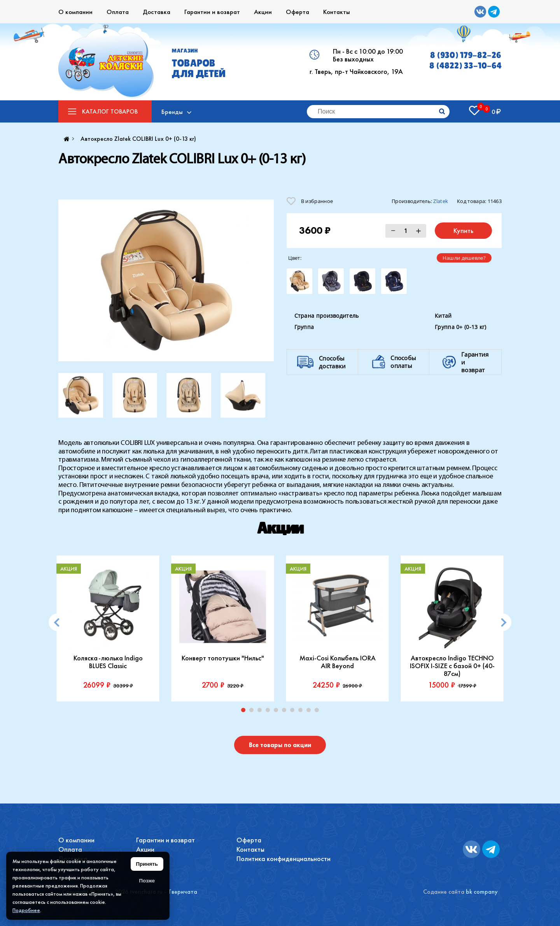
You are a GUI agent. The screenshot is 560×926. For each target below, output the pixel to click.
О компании (75, 12)
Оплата (118, 12)
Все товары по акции (280, 745)
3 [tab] (261, 712)
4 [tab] (269, 712)
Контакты (337, 12)
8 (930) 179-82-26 (466, 55)
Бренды (172, 112)
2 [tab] (253, 712)
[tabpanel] (108, 628)
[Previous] (57, 622)
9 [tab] (310, 712)
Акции (263, 12)
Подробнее (26, 910)
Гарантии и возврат (212, 12)
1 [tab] (245, 712)
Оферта (297, 12)
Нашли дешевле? (464, 258)
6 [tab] (286, 712)
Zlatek (441, 201)
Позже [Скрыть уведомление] (147, 881)
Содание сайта (444, 892)
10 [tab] (318, 712)
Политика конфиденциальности (283, 859)
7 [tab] (294, 712)
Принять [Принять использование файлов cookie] (147, 864)
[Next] (503, 622)
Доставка (157, 12)
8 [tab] (302, 712)
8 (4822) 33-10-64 (465, 66)
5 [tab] (278, 712)
